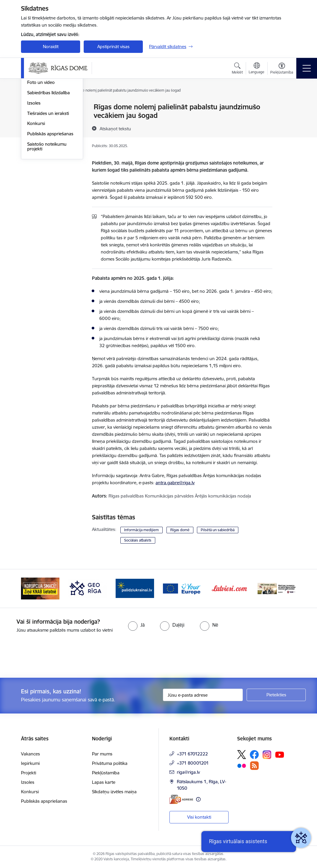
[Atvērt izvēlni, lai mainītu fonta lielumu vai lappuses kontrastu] (282, 69)
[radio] (136, 625)
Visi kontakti (199, 817)
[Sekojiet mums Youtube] (280, 754)
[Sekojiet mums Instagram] (267, 755)
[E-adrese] (181, 799)
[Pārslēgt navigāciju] (307, 68)
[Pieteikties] (276, 695)
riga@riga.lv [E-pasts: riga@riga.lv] (188, 772)
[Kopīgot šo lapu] (288, 119)
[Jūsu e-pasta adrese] (203, 695)
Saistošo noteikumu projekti (47, 217)
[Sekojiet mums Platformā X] (242, 755)
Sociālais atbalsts (138, 540)
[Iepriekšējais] (31, 589)
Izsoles (34, 174)
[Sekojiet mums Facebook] (254, 755)
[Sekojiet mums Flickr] (242, 765)
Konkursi (36, 194)
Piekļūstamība (106, 773)
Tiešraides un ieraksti (48, 184)
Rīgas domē (180, 530)
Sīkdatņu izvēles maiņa (114, 792)
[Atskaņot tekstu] (115, 129)
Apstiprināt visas (113, 47)
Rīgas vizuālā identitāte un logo (50, 140)
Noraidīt (51, 47)
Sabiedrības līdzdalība (48, 163)
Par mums (102, 754)
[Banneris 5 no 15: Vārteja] (229, 588)
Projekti (29, 773)
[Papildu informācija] (198, 799)
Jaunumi (36, 107)
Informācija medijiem (141, 530)
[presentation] (49, 656)
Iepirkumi (30, 763)
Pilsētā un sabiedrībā (218, 530)
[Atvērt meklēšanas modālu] (237, 69)
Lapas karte (104, 782)
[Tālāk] (286, 589)
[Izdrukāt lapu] (288, 104)
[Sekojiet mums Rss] (254, 766)
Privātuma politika (110, 763)
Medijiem (36, 128)
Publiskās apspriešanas (50, 204)
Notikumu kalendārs (47, 117)
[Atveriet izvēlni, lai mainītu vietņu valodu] (257, 69)
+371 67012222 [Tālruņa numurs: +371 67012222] (192, 754)
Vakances (30, 754)
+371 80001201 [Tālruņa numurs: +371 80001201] (193, 763)
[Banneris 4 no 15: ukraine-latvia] (182, 588)
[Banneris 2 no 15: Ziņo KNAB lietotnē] (88, 588)
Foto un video (41, 153)
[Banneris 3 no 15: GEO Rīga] (135, 588)
